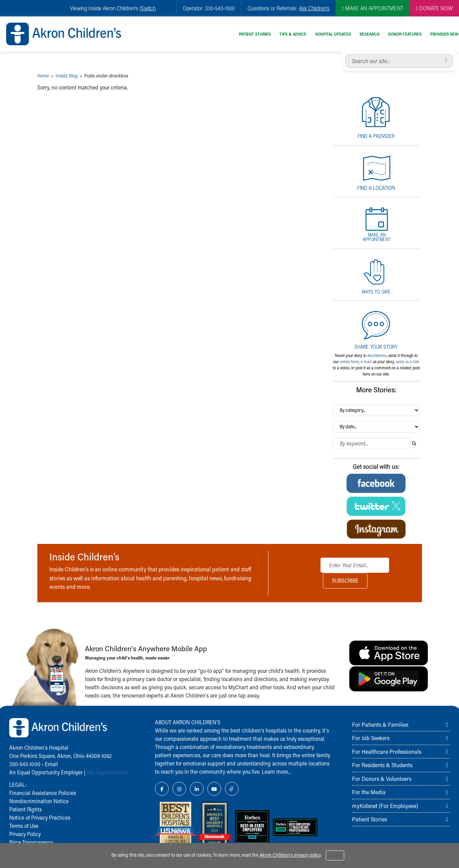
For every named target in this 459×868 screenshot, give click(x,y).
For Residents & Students (382, 765)
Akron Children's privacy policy (290, 855)
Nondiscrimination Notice (39, 801)
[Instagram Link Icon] (179, 789)
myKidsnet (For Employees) (385, 806)
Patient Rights (26, 809)
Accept (335, 856)
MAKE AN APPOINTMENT (373, 8)
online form (349, 361)
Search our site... (345, 54)
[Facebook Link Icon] (162, 789)
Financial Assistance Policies (43, 793)
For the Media (369, 792)
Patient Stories (255, 34)
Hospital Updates (333, 34)
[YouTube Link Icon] (214, 789)
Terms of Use (24, 826)
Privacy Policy (25, 834)
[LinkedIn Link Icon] (197, 789)
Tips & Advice (293, 34)
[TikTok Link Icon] (232, 789)
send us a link (408, 361)
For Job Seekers (371, 738)
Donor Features (405, 34)
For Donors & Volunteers (382, 778)
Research (370, 34)
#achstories (377, 355)
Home (43, 76)
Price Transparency (31, 842)
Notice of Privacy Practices (40, 817)
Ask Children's (314, 8)
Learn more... (276, 771)
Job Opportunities (107, 772)
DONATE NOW (434, 8)
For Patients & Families (380, 724)
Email (51, 764)
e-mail (366, 361)
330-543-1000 (25, 764)
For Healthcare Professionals (387, 751)
